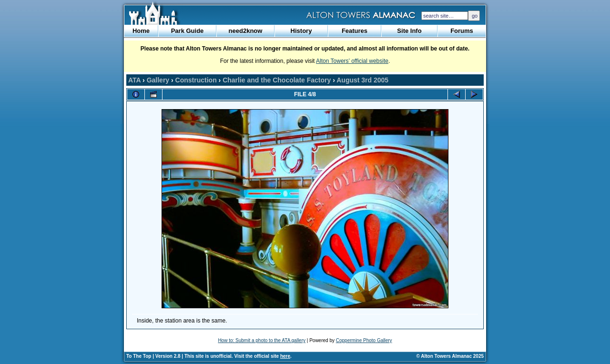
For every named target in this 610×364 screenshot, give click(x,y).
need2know (246, 31)
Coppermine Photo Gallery (364, 340)
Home (141, 31)
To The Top (139, 356)
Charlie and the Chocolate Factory (277, 80)
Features (355, 31)
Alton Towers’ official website (352, 61)
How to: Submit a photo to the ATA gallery (262, 340)
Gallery (158, 80)
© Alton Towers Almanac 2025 (450, 356)
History (301, 31)
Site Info (409, 31)
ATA (134, 80)
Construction (196, 80)
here (285, 356)
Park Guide (188, 31)
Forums (462, 31)
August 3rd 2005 (362, 80)
